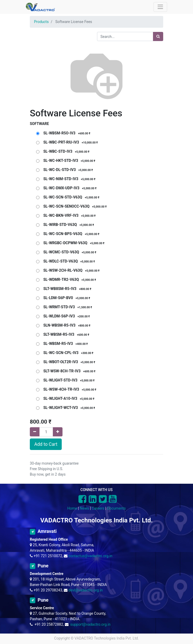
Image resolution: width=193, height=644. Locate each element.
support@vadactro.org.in (90, 624)
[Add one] (58, 432)
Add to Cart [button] (46, 444)
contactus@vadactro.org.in (90, 556)
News (84, 508)
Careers (98, 508)
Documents (116, 508)
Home (72, 508)
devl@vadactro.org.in (86, 590)
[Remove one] (35, 432)
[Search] (158, 36)
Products (41, 22)
